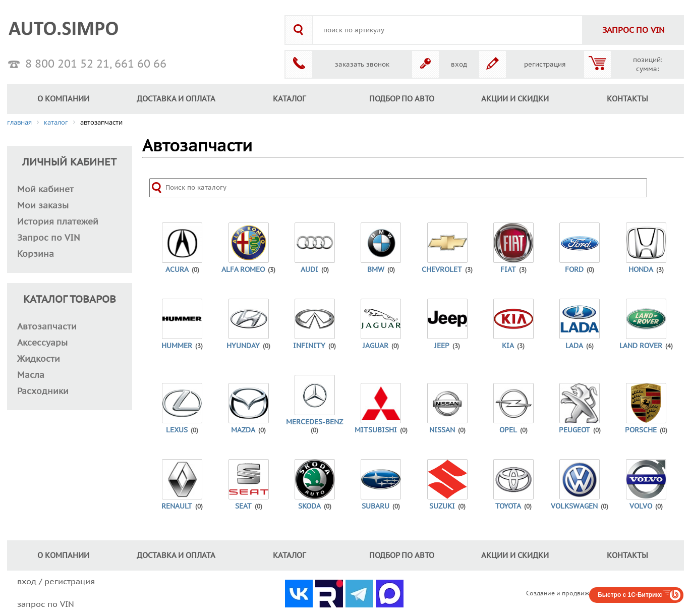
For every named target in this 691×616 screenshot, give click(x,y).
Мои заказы (43, 206)
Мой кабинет (45, 190)
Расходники (43, 391)
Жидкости (39, 359)
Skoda (309, 506)
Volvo (641, 506)
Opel (508, 430)
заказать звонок (362, 65)
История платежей (58, 222)
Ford (574, 270)
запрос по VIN (46, 604)
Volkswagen (574, 506)
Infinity (309, 346)
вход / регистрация (56, 582)
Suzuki (442, 506)
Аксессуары (42, 343)
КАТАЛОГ (289, 99)
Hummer (177, 346)
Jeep (442, 346)
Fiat (508, 270)
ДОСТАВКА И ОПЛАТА (176, 99)
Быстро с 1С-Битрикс (630, 595)
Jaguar (376, 346)
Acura (177, 270)
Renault (177, 506)
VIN (634, 30)
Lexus (177, 430)
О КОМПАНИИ (63, 99)
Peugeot (574, 430)
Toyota (508, 506)
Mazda (243, 430)
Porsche (641, 430)
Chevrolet (442, 270)
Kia (508, 346)
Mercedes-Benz (314, 422)
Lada (574, 346)
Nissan (442, 430)
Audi (309, 270)
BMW (376, 270)
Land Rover (641, 346)
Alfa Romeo (243, 270)
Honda (641, 270)
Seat (243, 506)
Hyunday (243, 346)
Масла (31, 375)
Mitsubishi (376, 430)
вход (459, 65)
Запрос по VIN (49, 238)
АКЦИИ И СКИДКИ (515, 99)
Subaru (376, 506)
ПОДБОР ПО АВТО (402, 99)
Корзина (36, 254)
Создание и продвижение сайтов (576, 593)
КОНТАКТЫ (627, 99)
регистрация (545, 65)
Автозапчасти (47, 327)
